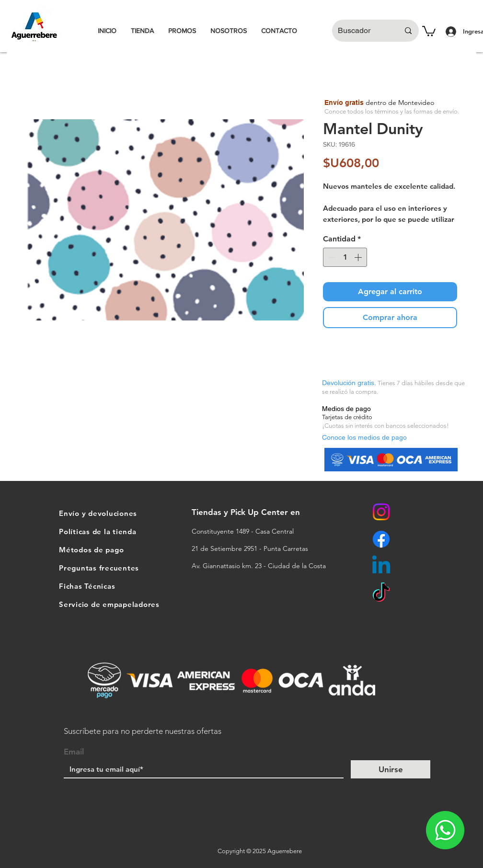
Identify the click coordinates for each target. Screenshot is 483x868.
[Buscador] (361, 31)
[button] (429, 31)
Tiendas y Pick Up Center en (247, 512)
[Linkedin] (381, 566)
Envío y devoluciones (98, 513)
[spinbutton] (345, 257)
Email (74, 752)
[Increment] (359, 257)
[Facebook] (381, 539)
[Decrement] (331, 257)
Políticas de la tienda (98, 531)
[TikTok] (381, 594)
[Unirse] (391, 769)
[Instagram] (381, 512)
